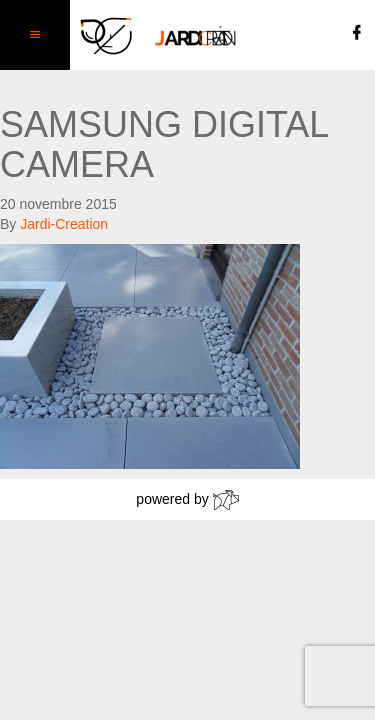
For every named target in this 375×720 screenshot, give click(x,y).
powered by (187, 500)
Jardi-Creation (64, 224)
